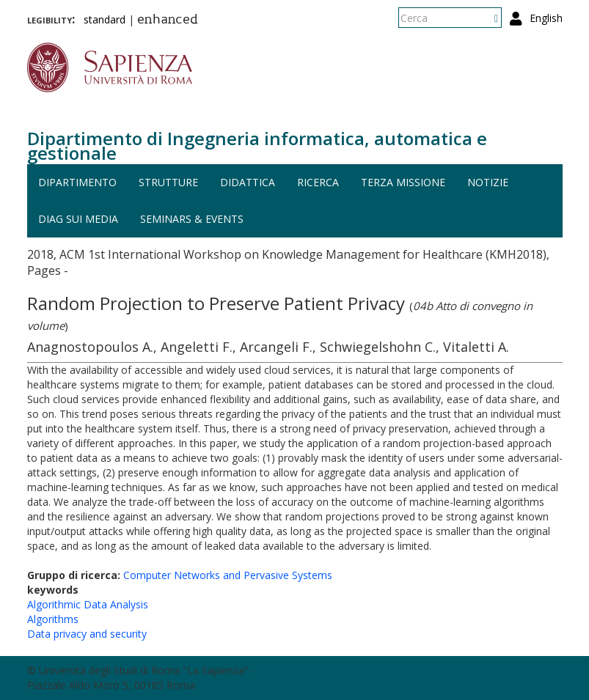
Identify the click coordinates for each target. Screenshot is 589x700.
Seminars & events (192, 219)
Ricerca (318, 182)
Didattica (248, 182)
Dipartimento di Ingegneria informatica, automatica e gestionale (257, 145)
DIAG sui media (78, 219)
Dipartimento (77, 182)
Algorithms (53, 619)
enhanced (168, 21)
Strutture (168, 182)
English (546, 18)
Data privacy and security (87, 634)
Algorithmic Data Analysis (88, 604)
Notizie (488, 182)
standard (105, 19)
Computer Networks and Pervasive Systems (228, 575)
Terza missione (403, 182)
